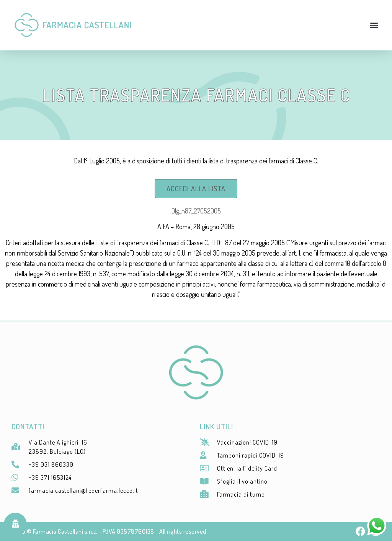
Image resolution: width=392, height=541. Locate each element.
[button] (374, 25)
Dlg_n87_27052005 (196, 211)
